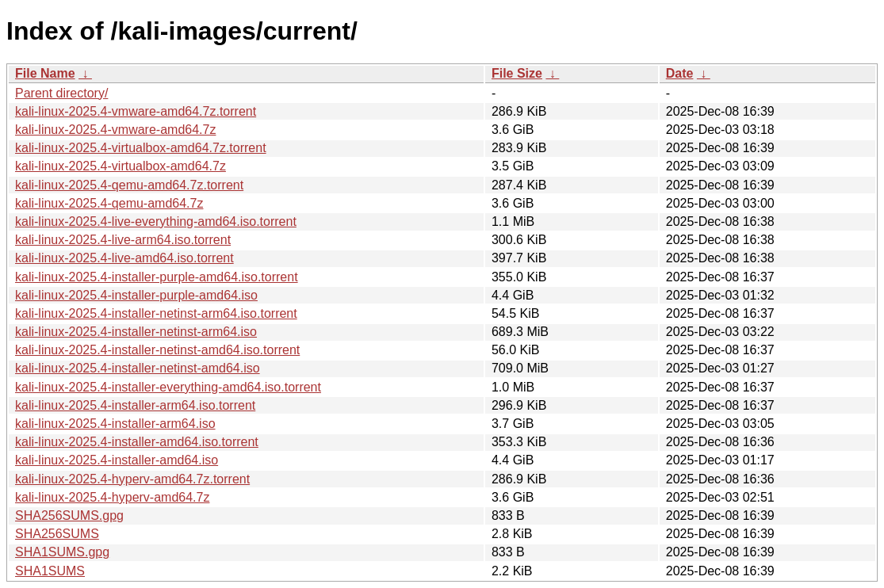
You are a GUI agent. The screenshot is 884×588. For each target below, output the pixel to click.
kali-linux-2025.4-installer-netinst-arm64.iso (136, 332)
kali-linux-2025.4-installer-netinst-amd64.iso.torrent (157, 350)
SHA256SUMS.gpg (69, 515)
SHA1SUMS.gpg (62, 552)
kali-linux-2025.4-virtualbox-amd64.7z (121, 166)
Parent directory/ (61, 93)
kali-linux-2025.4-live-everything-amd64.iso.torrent (156, 221)
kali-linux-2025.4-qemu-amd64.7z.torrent (129, 185)
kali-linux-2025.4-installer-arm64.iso (115, 424)
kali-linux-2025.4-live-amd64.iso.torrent (124, 258)
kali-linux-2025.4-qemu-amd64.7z (109, 203)
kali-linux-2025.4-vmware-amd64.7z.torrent (136, 111)
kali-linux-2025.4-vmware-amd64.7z (115, 130)
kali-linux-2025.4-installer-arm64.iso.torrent (135, 405)
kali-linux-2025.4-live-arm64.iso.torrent (123, 240)
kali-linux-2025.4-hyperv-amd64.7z (112, 497)
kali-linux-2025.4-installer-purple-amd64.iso (136, 295)
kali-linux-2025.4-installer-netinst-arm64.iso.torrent (156, 313)
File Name (45, 73)
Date (680, 73)
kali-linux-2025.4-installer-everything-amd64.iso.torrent (168, 387)
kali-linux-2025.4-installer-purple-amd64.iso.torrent (157, 277)
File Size (517, 73)
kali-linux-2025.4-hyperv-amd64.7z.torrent (132, 479)
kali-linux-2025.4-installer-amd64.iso (117, 460)
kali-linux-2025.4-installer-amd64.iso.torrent (137, 442)
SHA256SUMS (57, 534)
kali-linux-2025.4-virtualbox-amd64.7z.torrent (141, 148)
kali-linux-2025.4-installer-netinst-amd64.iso (138, 368)
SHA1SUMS (50, 571)
